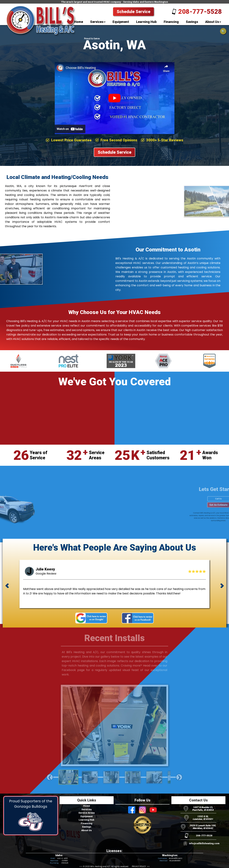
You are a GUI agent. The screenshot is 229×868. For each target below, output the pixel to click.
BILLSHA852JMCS (176, 858)
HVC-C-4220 (62, 858)
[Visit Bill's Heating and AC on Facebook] (132, 810)
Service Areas (87, 813)
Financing (87, 823)
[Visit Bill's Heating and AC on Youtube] (153, 810)
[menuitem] (79, 22)
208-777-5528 (200, 12)
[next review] (222, 586)
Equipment (87, 816)
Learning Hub (87, 820)
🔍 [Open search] (223, 31)
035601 (65, 861)
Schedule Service (133, 12)
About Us (87, 830)
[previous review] (7, 586)
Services (87, 809)
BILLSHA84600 (175, 861)
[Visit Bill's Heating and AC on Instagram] (142, 810)
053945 (65, 863)
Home (87, 806)
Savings (87, 827)
